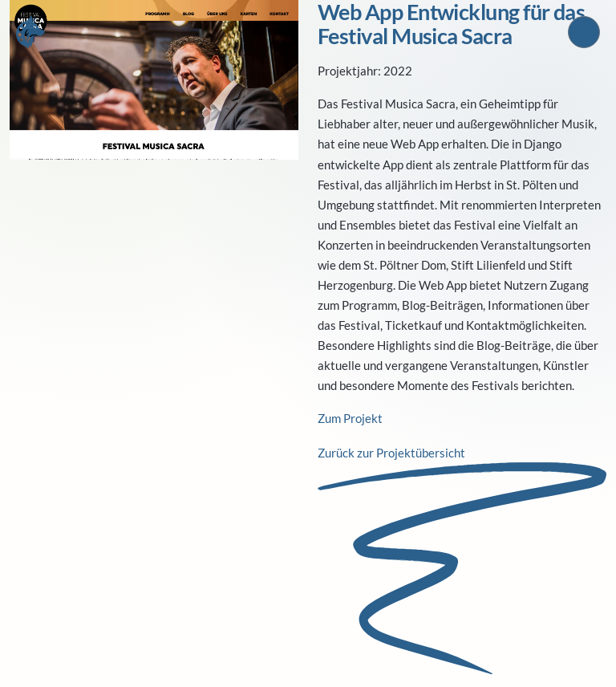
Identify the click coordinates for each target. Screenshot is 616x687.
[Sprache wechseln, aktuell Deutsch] (584, 32)
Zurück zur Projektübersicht (391, 453)
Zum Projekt (350, 418)
